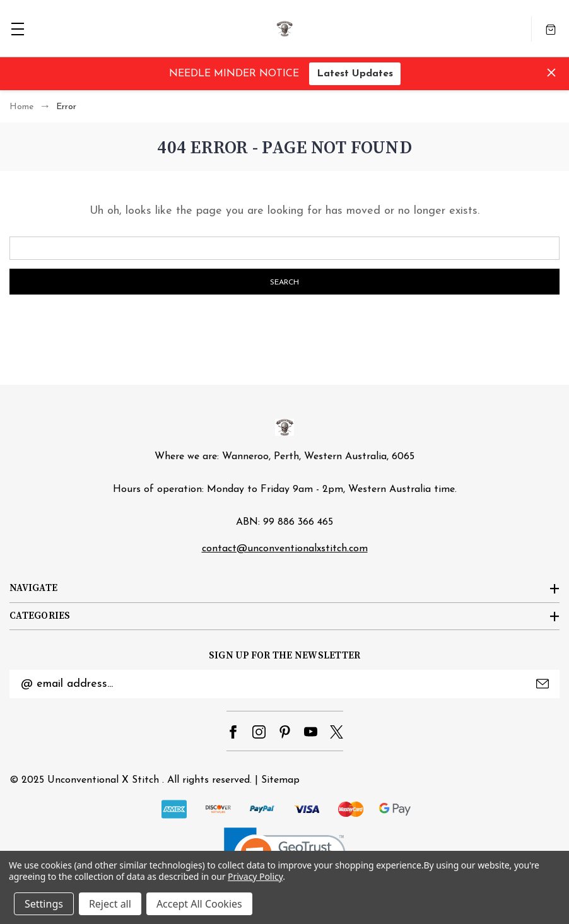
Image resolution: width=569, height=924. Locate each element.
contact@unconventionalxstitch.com (285, 549)
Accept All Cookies (199, 904)
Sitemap (280, 780)
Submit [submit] (543, 684)
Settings (44, 904)
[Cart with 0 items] (551, 29)
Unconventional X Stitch (103, 780)
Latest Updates (355, 74)
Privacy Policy (255, 876)
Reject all (110, 904)
